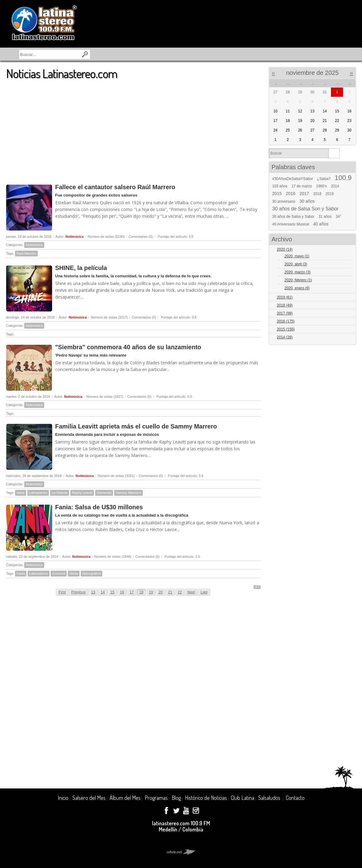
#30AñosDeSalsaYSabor (293, 179)
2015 (277, 194)
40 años (321, 224)
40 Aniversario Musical (291, 224)
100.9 (343, 178)
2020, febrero (298, 280)
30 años (307, 201)
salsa (21, 493)
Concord (59, 573)
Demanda (104, 493)
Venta (74, 573)
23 (349, 121)
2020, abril (296, 264)
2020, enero (297, 288)
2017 (304, 194)
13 (93, 592)
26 (300, 130)
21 (170, 592)
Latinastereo (38, 493)
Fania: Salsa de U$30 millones (99, 507)
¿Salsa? (324, 179)
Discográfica (92, 573)
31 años (325, 217)
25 (288, 130)
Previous (78, 592)
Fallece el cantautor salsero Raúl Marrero (115, 187)
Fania (21, 573)
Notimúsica (74, 237)
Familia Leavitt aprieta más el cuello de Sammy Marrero (136, 426)
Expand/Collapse (349, 250)
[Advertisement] (133, 129)
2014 (335, 186)
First (62, 592)
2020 (285, 249)
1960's (321, 186)
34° (338, 217)
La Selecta (60, 493)
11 (288, 111)
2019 (330, 194)
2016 (291, 194)
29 (337, 130)
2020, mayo (297, 256)
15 (112, 592)
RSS (255, 586)
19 (151, 592)
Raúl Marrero (26, 253)
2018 (317, 194)
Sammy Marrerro (128, 493)
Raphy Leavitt (82, 493)
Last (204, 592)
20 (160, 592)
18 (141, 592)
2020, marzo (298, 272)
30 (349, 130)
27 (312, 130)
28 (325, 130)
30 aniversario (284, 201)
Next (191, 592)
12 (300, 111)
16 (122, 592)
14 (103, 592)
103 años (280, 186)
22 (180, 592)
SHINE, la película (81, 268)
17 (132, 592)
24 (275, 130)
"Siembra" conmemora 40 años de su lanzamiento (128, 347)
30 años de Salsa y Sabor (293, 217)
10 (275, 111)
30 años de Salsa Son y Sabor (306, 209)
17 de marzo (302, 186)
